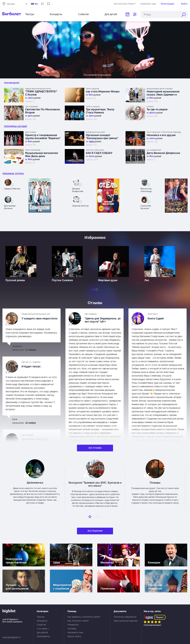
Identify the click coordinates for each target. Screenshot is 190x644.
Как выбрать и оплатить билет (84, 617)
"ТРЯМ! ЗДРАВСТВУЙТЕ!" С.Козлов (41, 93)
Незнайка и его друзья (161, 135)
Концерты (56, 14)
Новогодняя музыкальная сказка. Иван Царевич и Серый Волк (163, 93)
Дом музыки (31, 132)
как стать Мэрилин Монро (103, 92)
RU (36, 4)
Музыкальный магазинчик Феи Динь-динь (42, 155)
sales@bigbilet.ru (12, 637)
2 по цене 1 (43, 629)
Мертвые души (108, 280)
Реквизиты (73, 625)
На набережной (154, 150)
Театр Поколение (33, 150)
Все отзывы (95, 448)
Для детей (111, 14)
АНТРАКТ (150, 107)
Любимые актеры (13, 174)
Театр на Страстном (95, 150)
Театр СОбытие (92, 89)
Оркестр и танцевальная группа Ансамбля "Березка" (43, 137)
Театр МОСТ (153, 314)
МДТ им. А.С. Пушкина (31, 362)
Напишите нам (148, 4)
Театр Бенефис (32, 107)
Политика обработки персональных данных (126, 619)
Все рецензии (95, 531)
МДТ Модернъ (91, 314)
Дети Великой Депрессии (163, 153)
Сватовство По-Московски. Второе (43, 111)
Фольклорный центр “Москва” (160, 89)
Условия (72, 629)
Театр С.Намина (93, 107)
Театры (30, 14)
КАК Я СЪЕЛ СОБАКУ (99, 153)
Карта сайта (74, 636)
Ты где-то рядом (157, 109)
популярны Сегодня (16, 126)
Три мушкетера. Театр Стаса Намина (100, 111)
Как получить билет (78, 621)
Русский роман (15, 280)
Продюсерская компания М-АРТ (36, 314)
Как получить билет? (125, 4)
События (83, 14)
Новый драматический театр (38, 89)
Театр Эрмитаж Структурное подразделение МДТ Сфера (165, 132)
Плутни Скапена (62, 280)
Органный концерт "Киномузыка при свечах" (102, 137)
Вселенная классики (95, 132)
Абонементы (43, 636)
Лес (147, 280)
